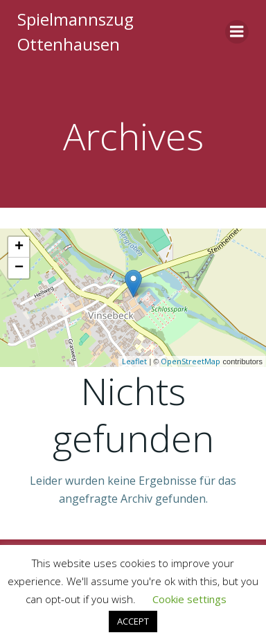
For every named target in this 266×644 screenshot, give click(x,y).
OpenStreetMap (190, 361)
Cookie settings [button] (189, 599)
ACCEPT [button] (133, 621)
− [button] (19, 268)
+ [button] (19, 247)
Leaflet (134, 361)
